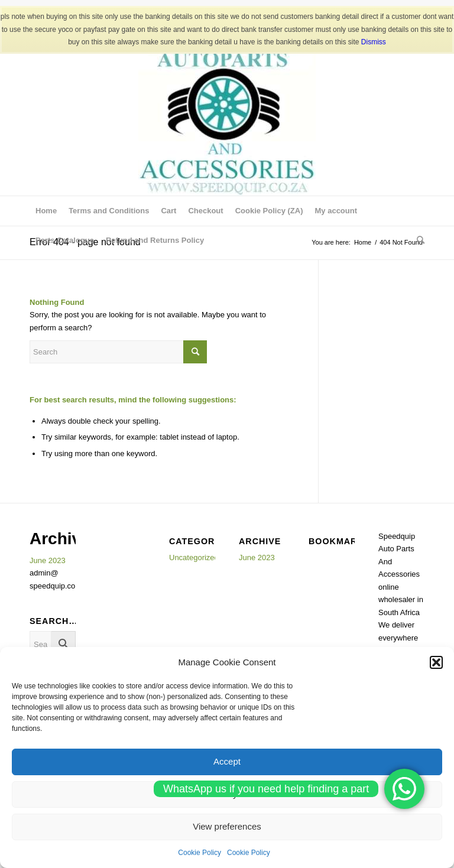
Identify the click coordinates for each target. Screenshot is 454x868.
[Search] (418, 240)
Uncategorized (194, 557)
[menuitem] (46, 211)
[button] (436, 662)
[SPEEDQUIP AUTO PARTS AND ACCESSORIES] (227, 107)
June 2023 (48, 560)
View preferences (227, 826)
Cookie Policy (200, 853)
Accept (227, 761)
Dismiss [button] (374, 42)
